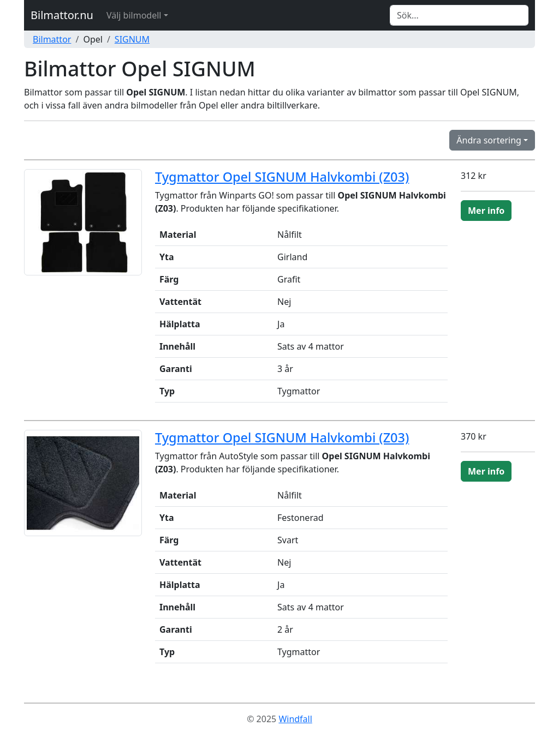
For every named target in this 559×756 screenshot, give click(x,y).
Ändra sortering (489, 140)
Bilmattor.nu (62, 15)
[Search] (459, 15)
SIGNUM (132, 39)
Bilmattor (52, 39)
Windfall (295, 719)
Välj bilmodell (134, 15)
